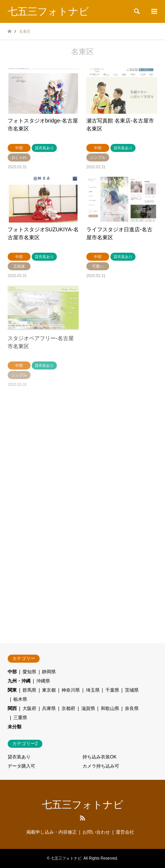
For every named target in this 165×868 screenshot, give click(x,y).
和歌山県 (110, 708)
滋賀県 (88, 708)
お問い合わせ (96, 832)
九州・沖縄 (19, 681)
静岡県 (49, 672)
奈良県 (132, 708)
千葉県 (112, 690)
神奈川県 (71, 690)
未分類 (15, 727)
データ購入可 (21, 766)
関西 (12, 708)
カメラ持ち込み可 (101, 766)
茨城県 (132, 690)
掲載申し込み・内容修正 (52, 832)
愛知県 (29, 672)
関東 (12, 690)
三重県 (20, 718)
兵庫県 (49, 708)
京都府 (68, 708)
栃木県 (20, 699)
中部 (12, 672)
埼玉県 (93, 690)
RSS (82, 818)
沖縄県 (43, 681)
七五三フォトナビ (83, 805)
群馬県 (29, 690)
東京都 (49, 690)
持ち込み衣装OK (99, 757)
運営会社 (125, 832)
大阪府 (29, 708)
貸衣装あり (19, 757)
